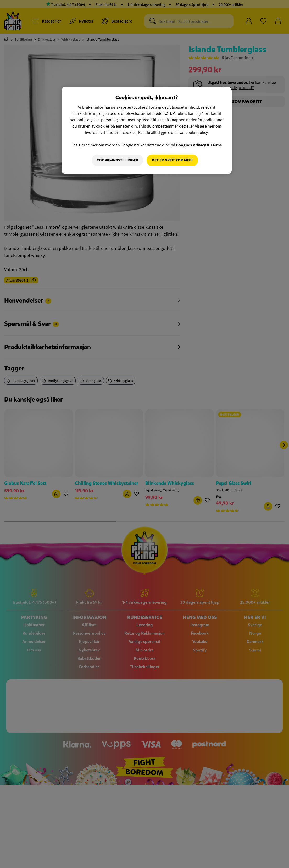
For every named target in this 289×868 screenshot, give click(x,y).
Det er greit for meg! (172, 160)
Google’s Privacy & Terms (199, 145)
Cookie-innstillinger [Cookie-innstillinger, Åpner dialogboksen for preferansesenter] (117, 160)
